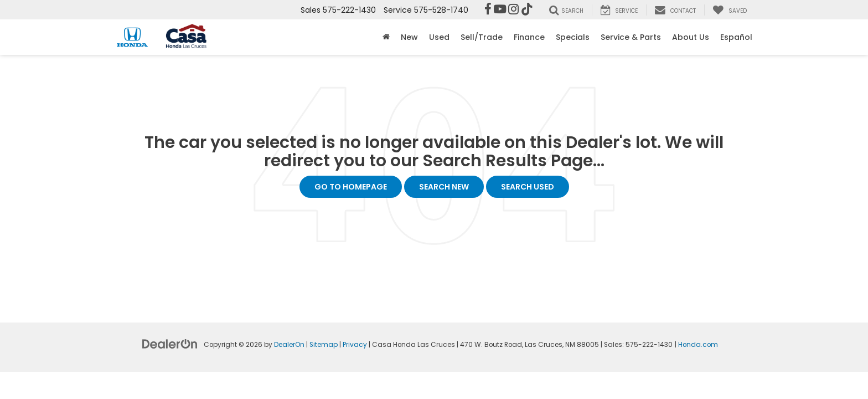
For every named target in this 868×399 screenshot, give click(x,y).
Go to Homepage (351, 187)
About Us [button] (691, 37)
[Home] (386, 37)
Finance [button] (529, 37)
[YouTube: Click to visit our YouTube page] (500, 10)
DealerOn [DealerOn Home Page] (289, 345)
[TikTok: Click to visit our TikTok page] (527, 10)
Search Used (528, 187)
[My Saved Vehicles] (730, 10)
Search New (444, 187)
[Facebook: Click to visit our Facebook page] (488, 10)
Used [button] (439, 37)
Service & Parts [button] (631, 37)
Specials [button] (573, 37)
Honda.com (698, 345)
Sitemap (324, 345)
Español (736, 37)
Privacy (355, 345)
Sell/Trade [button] (482, 37)
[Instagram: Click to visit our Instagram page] (513, 10)
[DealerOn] (170, 344)
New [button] (409, 37)
